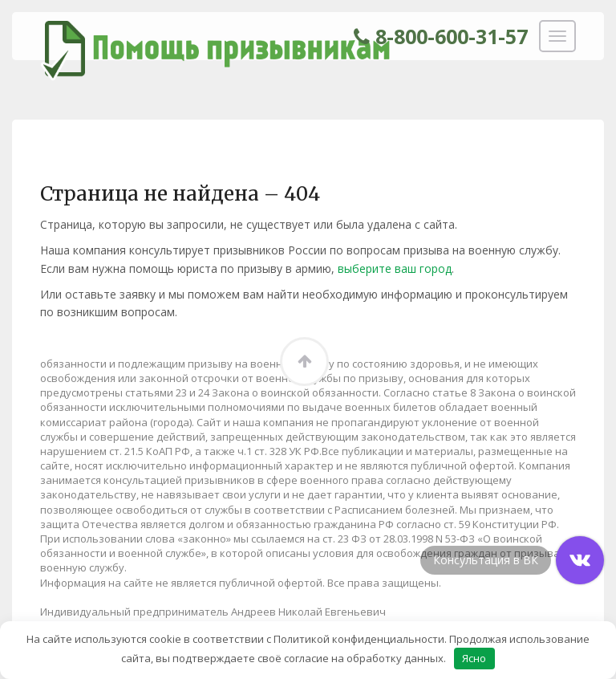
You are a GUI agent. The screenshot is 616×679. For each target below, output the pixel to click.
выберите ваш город (395, 268)
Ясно (474, 658)
